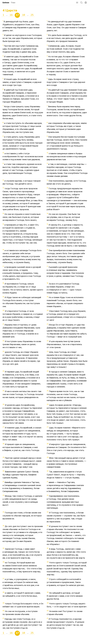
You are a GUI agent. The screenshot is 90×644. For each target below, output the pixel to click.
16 (11, 15)
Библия (6, 3)
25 (32, 15)
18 (24, 15)
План (13, 3)
